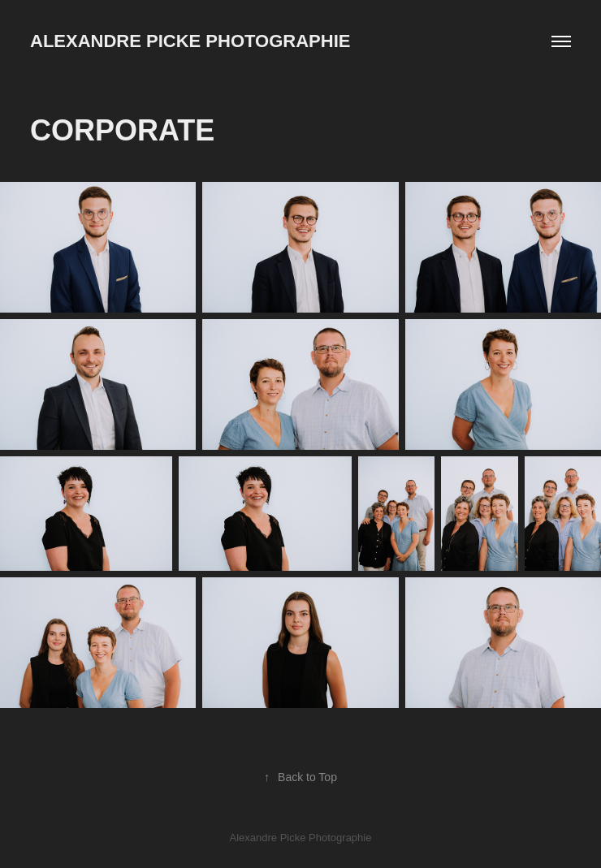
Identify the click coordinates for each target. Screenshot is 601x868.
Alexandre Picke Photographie (190, 41)
